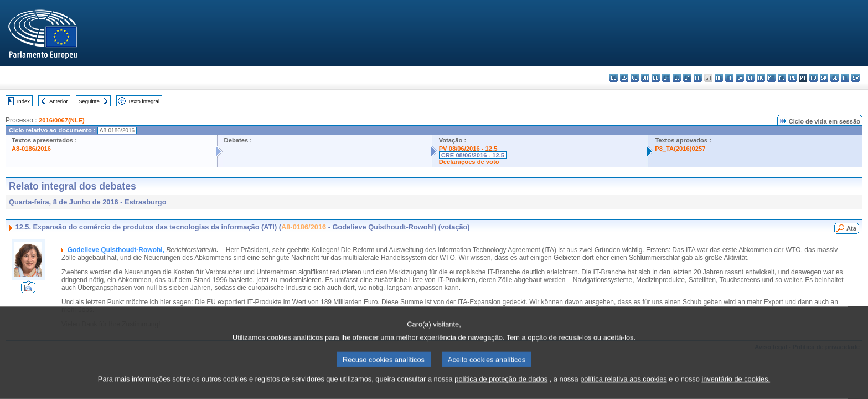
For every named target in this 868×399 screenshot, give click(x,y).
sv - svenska (856, 78)
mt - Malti (771, 78)
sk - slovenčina (824, 78)
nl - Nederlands (782, 78)
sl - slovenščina (835, 78)
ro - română (813, 78)
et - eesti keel (666, 78)
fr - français (698, 78)
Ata (851, 228)
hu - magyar (761, 78)
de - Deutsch (656, 78)
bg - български (614, 78)
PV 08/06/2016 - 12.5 (468, 149)
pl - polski (792, 78)
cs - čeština (635, 78)
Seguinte (89, 101)
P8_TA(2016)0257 (680, 149)
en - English (687, 78)
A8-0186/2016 (31, 149)
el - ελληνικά (677, 78)
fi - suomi (845, 78)
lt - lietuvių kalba (750, 78)
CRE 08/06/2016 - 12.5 (473, 155)
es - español (624, 78)
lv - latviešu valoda (740, 78)
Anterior (59, 101)
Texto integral (144, 101)
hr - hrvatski (719, 78)
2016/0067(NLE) (62, 120)
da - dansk (645, 78)
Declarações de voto (469, 162)
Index (24, 101)
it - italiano (729, 78)
